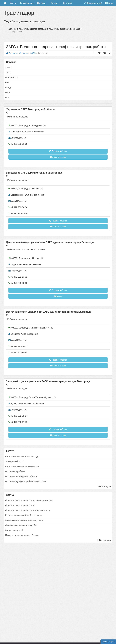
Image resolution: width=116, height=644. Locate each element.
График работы (58, 151)
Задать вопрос (108, 642)
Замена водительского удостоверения (24, 520)
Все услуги (104, 486)
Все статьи (104, 540)
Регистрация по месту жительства (22, 466)
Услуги (13, 3)
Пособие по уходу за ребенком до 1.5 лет (26, 481)
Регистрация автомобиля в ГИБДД (22, 456)
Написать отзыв (58, 157)
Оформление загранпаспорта (20, 505)
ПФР (8, 93)
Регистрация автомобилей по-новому (24, 515)
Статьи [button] (55, 3)
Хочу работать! (93, 3)
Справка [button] (42, 3)
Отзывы (58, 296)
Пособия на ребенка (15, 471)
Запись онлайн (27, 3)
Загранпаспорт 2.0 (14, 530)
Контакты (67, 3)
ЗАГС (8, 73)
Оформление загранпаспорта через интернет (28, 510)
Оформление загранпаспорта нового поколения (29, 500)
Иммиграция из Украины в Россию (22, 535)
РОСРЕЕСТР (12, 78)
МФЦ (8, 98)
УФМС (8, 68)
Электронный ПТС (14, 461)
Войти (109, 3)
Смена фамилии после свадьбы (21, 525)
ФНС (8, 83)
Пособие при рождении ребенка (21, 476)
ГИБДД (9, 88)
